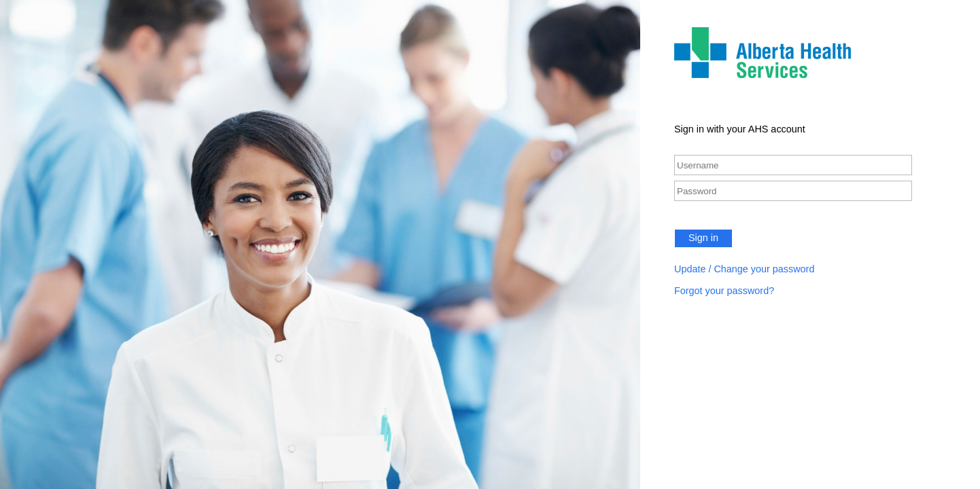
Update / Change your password (744, 269)
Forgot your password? (724, 291)
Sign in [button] (703, 238)
